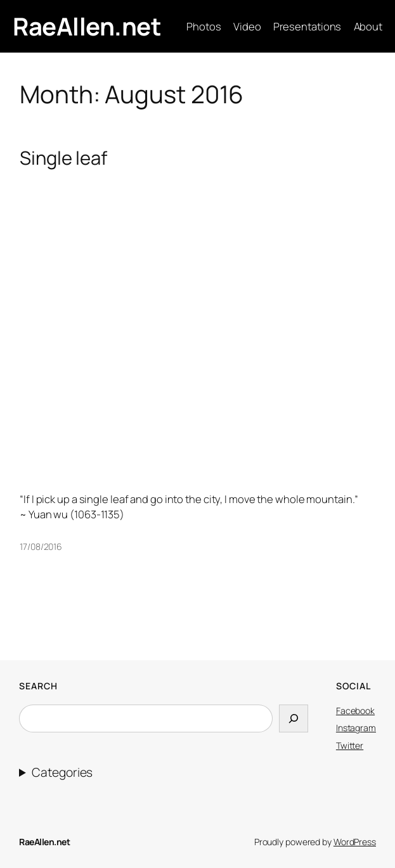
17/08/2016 (41, 546)
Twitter (350, 745)
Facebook (355, 711)
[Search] (294, 719)
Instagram (356, 728)
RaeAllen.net (87, 26)
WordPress (355, 842)
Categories (62, 772)
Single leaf (63, 158)
